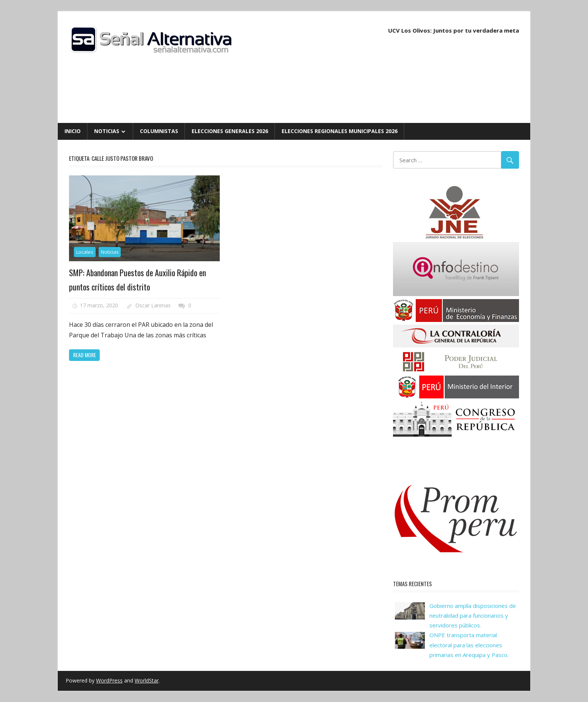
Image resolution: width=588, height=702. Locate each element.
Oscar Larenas (153, 305)
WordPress (109, 680)
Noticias (107, 131)
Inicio (73, 131)
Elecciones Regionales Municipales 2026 (340, 131)
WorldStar (147, 680)
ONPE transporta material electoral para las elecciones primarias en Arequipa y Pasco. (469, 645)
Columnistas (159, 131)
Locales (85, 252)
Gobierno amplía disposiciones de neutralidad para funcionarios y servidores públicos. (473, 616)
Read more (85, 355)
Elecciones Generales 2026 (230, 131)
